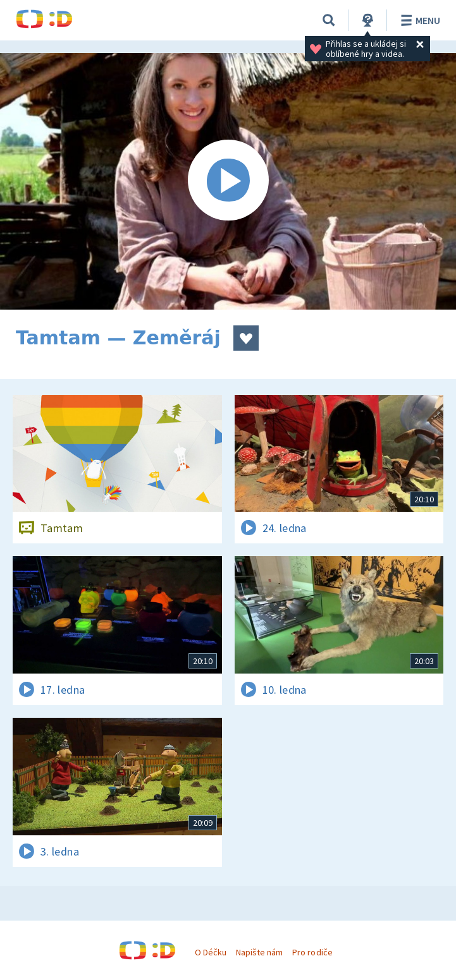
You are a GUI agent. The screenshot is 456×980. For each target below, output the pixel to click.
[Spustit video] (228, 181)
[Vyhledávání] (329, 20)
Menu (418, 20)
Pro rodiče (312, 952)
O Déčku (211, 952)
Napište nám (259, 952)
